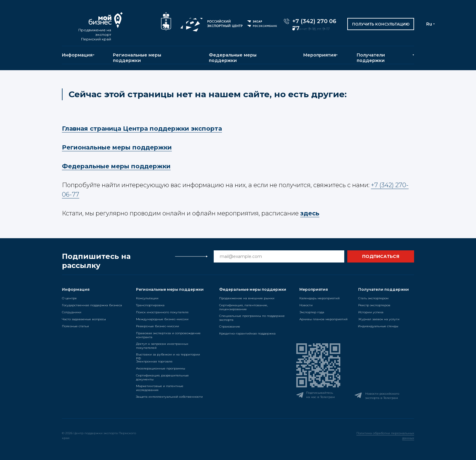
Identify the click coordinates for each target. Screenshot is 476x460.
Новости (306, 305)
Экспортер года (312, 312)
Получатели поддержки (371, 58)
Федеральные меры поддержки (233, 58)
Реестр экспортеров (374, 305)
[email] (279, 256)
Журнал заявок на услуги (379, 319)
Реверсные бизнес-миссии (158, 326)
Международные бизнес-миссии (162, 319)
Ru (429, 24)
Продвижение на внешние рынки (247, 298)
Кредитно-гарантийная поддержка (247, 333)
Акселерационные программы (161, 368)
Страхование (230, 326)
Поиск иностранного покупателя (162, 312)
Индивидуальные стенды (378, 326)
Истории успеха (371, 312)
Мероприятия (320, 55)
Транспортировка (150, 305)
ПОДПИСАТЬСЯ (381, 256)
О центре (69, 298)
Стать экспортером (373, 298)
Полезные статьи (75, 326)
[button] (381, 24)
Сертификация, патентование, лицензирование (243, 307)
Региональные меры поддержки (137, 58)
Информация (77, 55)
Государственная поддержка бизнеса (92, 305)
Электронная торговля (154, 361)
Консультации (147, 298)
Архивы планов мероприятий (323, 319)
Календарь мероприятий (320, 298)
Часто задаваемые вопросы (84, 319)
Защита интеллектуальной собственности (169, 397)
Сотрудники (72, 312)
